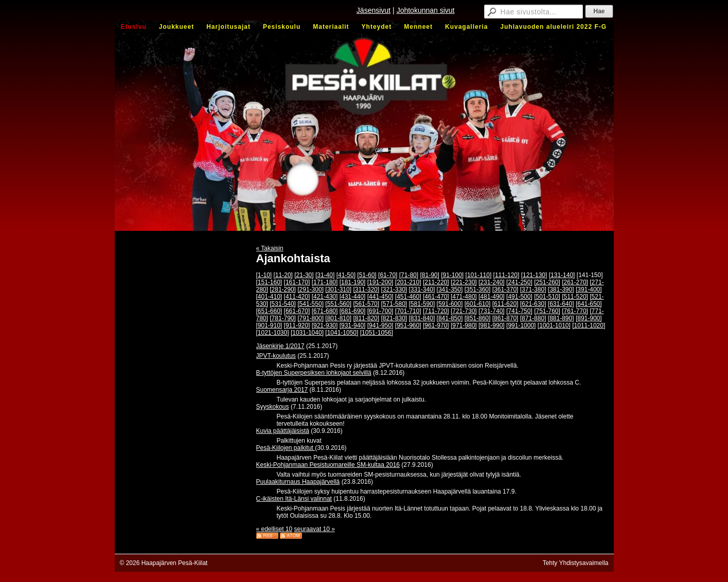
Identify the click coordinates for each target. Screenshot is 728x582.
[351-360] (478, 289)
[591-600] (450, 304)
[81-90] (429, 275)
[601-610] (478, 304)
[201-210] (408, 282)
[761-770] (575, 311)
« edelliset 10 (274, 529)
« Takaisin (270, 248)
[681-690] (353, 311)
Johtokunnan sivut (426, 10)
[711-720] (436, 311)
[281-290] (283, 289)
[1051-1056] (377, 333)
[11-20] (283, 275)
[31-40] (325, 275)
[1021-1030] (273, 333)
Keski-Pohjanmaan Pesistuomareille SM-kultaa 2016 (328, 465)
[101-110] (479, 275)
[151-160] (269, 282)
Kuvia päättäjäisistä (283, 431)
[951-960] (408, 325)
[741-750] (519, 311)
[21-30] (304, 275)
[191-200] (380, 282)
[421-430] (325, 297)
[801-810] (338, 318)
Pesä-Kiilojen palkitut (286, 448)
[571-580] (394, 304)
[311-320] (366, 289)
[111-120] (507, 275)
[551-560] (338, 304)
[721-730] (464, 311)
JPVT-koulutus (276, 356)
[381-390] (561, 289)
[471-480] (464, 297)
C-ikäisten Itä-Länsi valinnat (294, 499)
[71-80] (409, 275)
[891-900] (589, 318)
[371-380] (533, 289)
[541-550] (310, 304)
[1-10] (264, 275)
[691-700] (380, 311)
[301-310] (338, 289)
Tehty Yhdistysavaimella (576, 563)
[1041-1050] (342, 333)
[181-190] (353, 282)
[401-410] (269, 297)
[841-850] (450, 318)
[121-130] (534, 275)
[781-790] (283, 318)
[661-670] (297, 311)
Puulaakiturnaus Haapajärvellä (298, 482)
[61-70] (388, 275)
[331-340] (422, 289)
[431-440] (353, 297)
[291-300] (310, 289)
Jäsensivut (374, 10)
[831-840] (422, 318)
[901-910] (269, 325)
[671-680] (325, 311)
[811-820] (366, 318)
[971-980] (464, 325)
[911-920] (297, 325)
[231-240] (492, 282)
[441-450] (380, 297)
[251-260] (547, 282)
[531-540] (283, 304)
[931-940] (353, 325)
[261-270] (575, 282)
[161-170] (297, 282)
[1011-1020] (589, 325)
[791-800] (310, 318)
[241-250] (519, 282)
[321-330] (394, 289)
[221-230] (464, 282)
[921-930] (325, 325)
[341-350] (450, 289)
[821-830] (394, 318)
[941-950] (380, 325)
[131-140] (562, 275)
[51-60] (367, 275)
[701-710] (408, 311)
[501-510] (547, 297)
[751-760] (547, 311)
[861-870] (505, 318)
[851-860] (478, 318)
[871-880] (533, 318)
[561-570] (366, 304)
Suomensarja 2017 (282, 390)
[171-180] (325, 282)
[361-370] (505, 289)
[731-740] (492, 311)
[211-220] (436, 282)
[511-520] (575, 297)
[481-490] (492, 297)
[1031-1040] (307, 333)
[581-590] (422, 304)
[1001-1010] (554, 325)
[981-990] (492, 325)
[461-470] (436, 297)
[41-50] (346, 275)
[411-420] (297, 297)
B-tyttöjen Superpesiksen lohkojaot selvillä (314, 373)
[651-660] (269, 311)
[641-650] (589, 304)
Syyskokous (273, 407)
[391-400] (589, 289)
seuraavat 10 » (315, 529)
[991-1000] (521, 325)
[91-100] (452, 275)
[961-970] (436, 325)
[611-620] (505, 304)
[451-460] (408, 297)
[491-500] (519, 297)
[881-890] (561, 318)
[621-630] (533, 304)
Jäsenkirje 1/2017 (280, 346)
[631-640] (561, 304)
